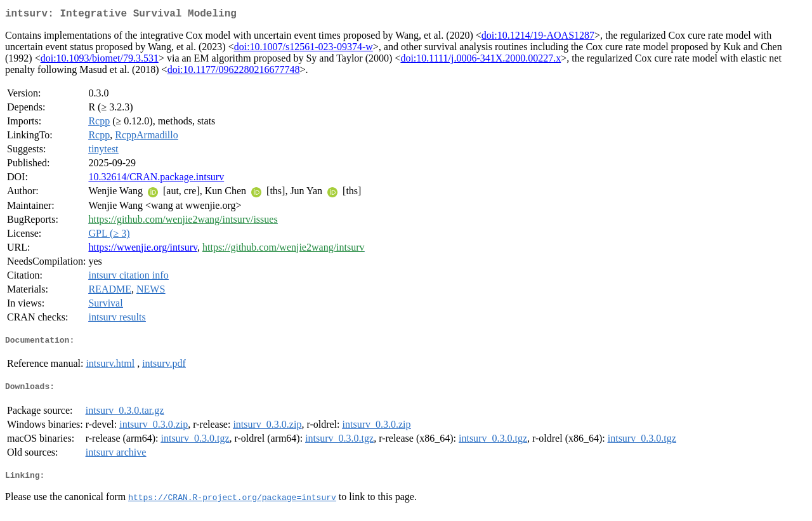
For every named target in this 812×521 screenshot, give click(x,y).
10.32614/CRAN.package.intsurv (156, 179)
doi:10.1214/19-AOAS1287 (538, 38)
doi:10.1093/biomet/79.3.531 (100, 61)
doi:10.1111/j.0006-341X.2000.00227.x (481, 61)
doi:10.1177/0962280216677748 (234, 72)
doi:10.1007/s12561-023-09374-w (304, 49)
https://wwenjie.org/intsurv (143, 250)
